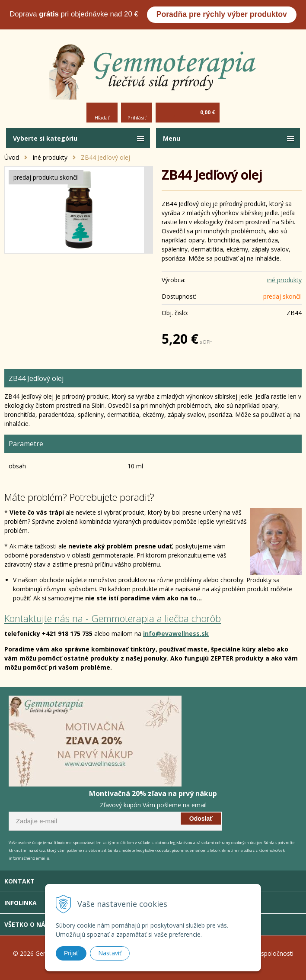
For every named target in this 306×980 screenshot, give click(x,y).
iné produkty (284, 280)
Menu (172, 138)
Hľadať (102, 118)
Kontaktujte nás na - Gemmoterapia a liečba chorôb (113, 618)
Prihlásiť (137, 118)
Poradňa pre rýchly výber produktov (222, 14)
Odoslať (201, 819)
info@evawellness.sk (176, 633)
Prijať (71, 953)
